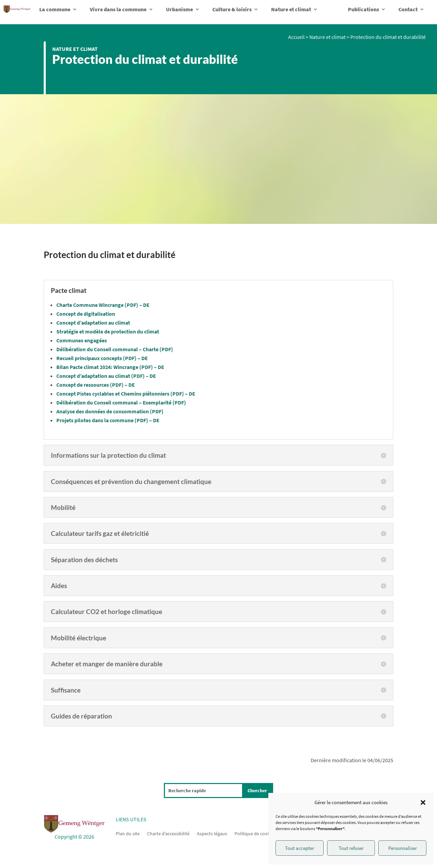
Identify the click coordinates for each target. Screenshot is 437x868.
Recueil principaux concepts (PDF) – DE (102, 358)
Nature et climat (291, 9)
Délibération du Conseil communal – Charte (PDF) (115, 349)
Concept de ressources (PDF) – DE (96, 385)
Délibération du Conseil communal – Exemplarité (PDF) (121, 402)
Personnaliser (403, 848)
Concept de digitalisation (86, 314)
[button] (423, 802)
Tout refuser (351, 848)
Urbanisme (179, 9)
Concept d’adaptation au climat (93, 323)
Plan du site (128, 833)
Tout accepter (300, 848)
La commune (55, 9)
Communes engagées (82, 340)
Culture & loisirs (232, 9)
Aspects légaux (212, 833)
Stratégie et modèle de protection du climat (108, 331)
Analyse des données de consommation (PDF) (110, 411)
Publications (363, 9)
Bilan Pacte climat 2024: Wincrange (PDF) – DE (110, 367)
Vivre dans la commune (118, 9)
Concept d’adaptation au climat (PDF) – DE (106, 376)
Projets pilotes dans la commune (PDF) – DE (108, 420)
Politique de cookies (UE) (260, 833)
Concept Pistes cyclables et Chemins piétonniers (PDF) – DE (126, 394)
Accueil (296, 37)
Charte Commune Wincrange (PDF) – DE (103, 305)
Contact (408, 9)
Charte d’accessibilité (168, 833)
